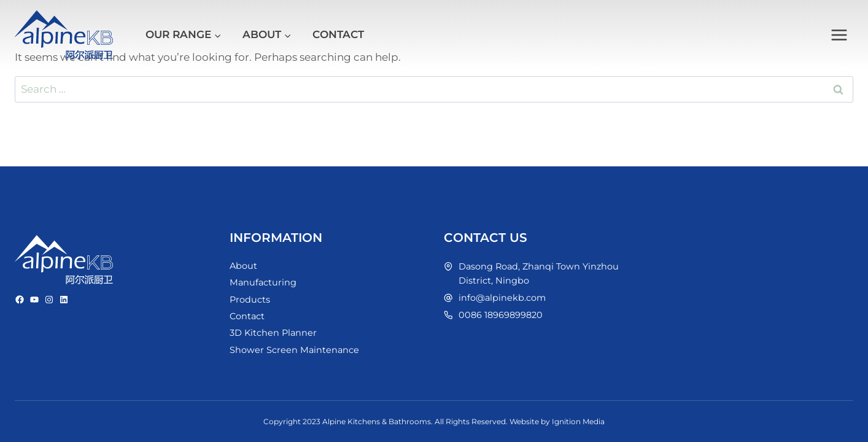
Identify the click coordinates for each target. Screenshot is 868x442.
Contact (338, 34)
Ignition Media (578, 421)
